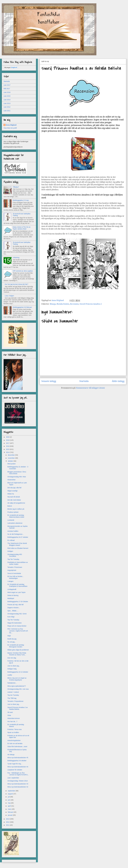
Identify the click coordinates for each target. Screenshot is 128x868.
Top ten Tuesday (13, 695)
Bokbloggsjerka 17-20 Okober (18, 602)
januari (10, 815)
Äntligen (10, 551)
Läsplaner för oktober (15, 770)
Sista (9, 715)
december (11, 455)
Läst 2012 (7, 107)
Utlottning (16, 258)
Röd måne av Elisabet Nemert (18, 548)
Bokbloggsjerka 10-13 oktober (18, 672)
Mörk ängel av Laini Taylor (16, 592)
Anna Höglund (11, 125)
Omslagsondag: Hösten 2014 (18, 781)
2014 (8, 452)
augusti (11, 794)
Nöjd (9, 636)
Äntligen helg (12, 669)
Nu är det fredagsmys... (16, 534)
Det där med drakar (14, 500)
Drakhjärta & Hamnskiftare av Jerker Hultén (18, 563)
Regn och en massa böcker (17, 626)
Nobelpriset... (12, 683)
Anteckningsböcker (14, 740)
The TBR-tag (12, 698)
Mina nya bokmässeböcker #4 (18, 767)
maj (9, 803)
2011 (8, 825)
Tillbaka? (16, 187)
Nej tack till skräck (14, 497)
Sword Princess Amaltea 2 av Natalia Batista (18, 708)
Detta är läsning (13, 595)
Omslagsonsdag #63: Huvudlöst (15, 555)
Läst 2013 (7, 103)
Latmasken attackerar (15, 523)
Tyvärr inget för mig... (15, 764)
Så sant (10, 712)
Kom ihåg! (11, 617)
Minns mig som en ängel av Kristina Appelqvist (17, 679)
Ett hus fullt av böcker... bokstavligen (16, 577)
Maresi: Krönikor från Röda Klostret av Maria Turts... (17, 654)
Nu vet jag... (12, 642)
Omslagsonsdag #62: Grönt (17, 614)
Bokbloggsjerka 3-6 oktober (17, 761)
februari (11, 812)
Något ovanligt (12, 491)
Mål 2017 (7, 89)
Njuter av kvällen (13, 732)
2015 (8, 449)
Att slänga (11, 755)
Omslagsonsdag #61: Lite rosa (18, 689)
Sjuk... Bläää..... (13, 611)
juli (9, 797)
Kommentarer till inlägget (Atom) (90, 388)
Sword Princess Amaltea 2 (91, 304)
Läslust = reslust (13, 692)
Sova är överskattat (14, 573)
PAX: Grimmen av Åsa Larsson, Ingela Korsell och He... (18, 631)
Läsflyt (10, 675)
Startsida (84, 381)
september (12, 791)
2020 (8, 437)
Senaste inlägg (49, 381)
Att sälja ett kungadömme (16, 503)
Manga (53, 304)
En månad (11, 540)
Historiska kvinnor (14, 718)
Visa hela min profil (10, 128)
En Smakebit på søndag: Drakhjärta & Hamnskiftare (17, 585)
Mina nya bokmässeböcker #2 (18, 787)
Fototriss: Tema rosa (15, 729)
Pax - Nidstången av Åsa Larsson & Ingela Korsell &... (18, 774)
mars (10, 809)
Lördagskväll (12, 589)
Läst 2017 (7, 85)
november (11, 458)
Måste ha (11, 494)
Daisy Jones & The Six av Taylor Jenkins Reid (22, 228)
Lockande (11, 520)
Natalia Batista (63, 304)
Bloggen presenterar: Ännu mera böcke (17, 473)
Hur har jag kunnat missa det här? (17, 284)
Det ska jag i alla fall (14, 488)
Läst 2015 (7, 96)
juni (9, 800)
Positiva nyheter (13, 512)
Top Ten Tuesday (13, 559)
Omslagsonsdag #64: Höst (17, 477)
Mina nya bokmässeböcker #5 (18, 758)
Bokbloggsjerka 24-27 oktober (18, 537)
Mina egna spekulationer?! (17, 686)
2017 (8, 443)
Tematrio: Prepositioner (15, 701)
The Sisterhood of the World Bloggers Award (17, 544)
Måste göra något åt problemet (18, 650)
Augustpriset (12, 570)
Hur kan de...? (12, 721)
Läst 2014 (7, 100)
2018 (8, 440)
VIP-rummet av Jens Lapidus (23, 271)
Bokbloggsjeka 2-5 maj (21, 200)
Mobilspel (11, 598)
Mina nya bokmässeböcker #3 (18, 784)
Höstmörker (11, 480)
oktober (11, 461)
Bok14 (10, 506)
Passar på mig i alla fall (15, 605)
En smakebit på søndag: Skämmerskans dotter (16, 516)
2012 (8, 822)
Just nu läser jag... (14, 666)
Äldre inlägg (118, 381)
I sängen (10, 581)
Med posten (12, 464)
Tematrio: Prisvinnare (15, 567)
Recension (74, 304)
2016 (8, 446)
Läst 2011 (7, 111)
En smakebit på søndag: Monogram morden (16, 646)
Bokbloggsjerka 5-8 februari (22, 307)
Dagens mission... (14, 608)
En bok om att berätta (15, 743)
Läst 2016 (7, 92)
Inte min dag (12, 658)
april (9, 806)
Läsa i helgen (9, 296)
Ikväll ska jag (12, 639)
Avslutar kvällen (13, 531)
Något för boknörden (15, 623)
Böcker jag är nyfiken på (16, 509)
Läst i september (13, 778)
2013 (8, 819)
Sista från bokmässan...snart (17, 747)
